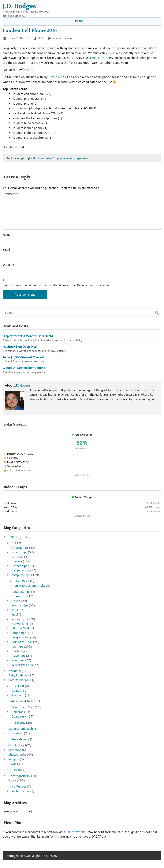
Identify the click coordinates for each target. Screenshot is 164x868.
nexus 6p (50, 158)
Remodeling (19, 739)
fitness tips (19, 596)
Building (20, 723)
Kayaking (18, 695)
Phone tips (17, 158)
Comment (10, 194)
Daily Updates (18, 675)
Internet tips (20, 605)
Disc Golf (18, 686)
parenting (15, 750)
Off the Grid (20, 628)
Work (12, 780)
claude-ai (15, 671)
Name (7, 235)
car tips (17, 557)
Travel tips (18, 656)
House (16, 601)
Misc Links (15, 745)
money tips (19, 619)
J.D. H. (41, 38)
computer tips (21, 575)
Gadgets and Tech (21, 701)
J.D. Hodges (22, 385)
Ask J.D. (14, 537)
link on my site (76, 832)
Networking (20, 624)
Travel (12, 764)
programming (20, 637)
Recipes (14, 759)
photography (17, 755)
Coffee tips (19, 566)
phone (61, 158)
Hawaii (16, 770)
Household (16, 733)
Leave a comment (62, 38)
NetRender (19, 786)
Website (8, 265)
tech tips (17, 646)
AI (13, 543)
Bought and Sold (23, 707)
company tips (20, 570)
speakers (83, 158)
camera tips (19, 552)
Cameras (17, 712)
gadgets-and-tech (21, 729)
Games (16, 691)
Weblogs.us (20, 791)
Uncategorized (19, 776)
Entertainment (18, 680)
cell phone (37, 158)
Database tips (21, 592)
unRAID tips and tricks (30, 586)
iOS (14, 610)
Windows (18, 660)
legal (15, 615)
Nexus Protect (100, 58)
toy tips (17, 651)
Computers (19, 716)
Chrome (17, 561)
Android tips (20, 548)
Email (6, 250)
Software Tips (21, 642)
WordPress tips (22, 665)
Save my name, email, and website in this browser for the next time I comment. (57, 285)
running (71, 158)
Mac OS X (21, 581)
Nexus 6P (55, 77)
